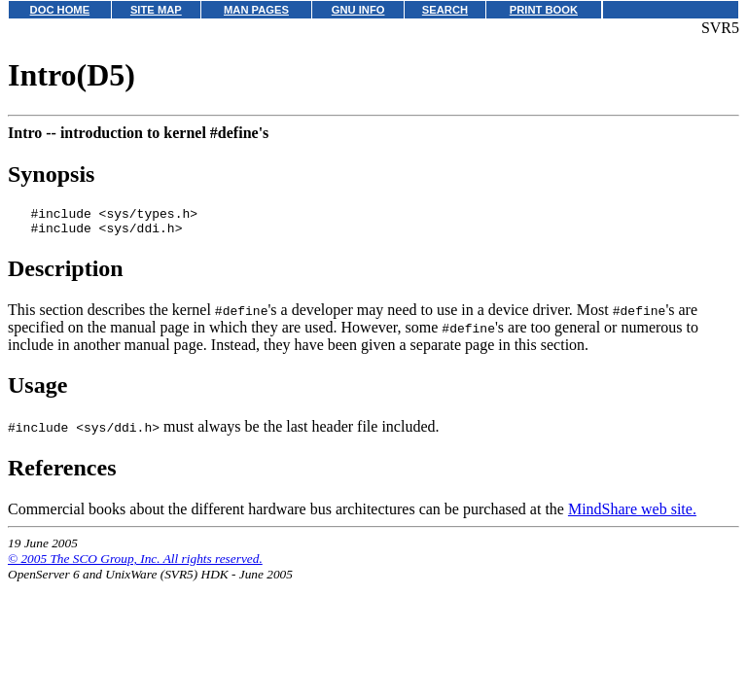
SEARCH (445, 10)
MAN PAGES (256, 10)
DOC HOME (60, 10)
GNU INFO (358, 10)
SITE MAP (156, 10)
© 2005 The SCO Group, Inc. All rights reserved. (135, 564)
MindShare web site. (632, 515)
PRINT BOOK (544, 10)
